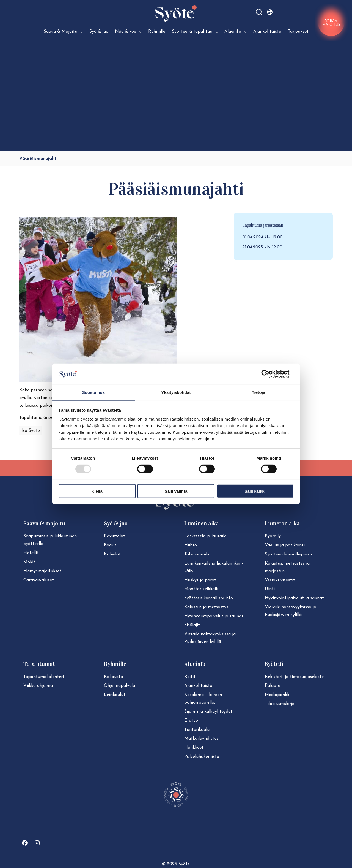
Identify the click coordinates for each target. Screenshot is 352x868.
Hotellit (31, 553)
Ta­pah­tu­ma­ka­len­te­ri (44, 677)
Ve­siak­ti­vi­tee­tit (280, 580)
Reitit (190, 677)
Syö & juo (99, 32)
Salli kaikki (255, 491)
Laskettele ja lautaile (205, 536)
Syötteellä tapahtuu (192, 32)
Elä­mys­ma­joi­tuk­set (42, 571)
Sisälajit (192, 625)
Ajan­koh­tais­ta (198, 686)
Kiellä (97, 491)
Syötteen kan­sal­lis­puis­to (209, 598)
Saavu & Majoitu (61, 32)
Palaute (273, 686)
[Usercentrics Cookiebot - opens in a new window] (270, 374)
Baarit (110, 545)
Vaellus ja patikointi (285, 545)
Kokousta (113, 677)
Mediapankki (278, 695)
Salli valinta (176, 491)
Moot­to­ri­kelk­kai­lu (202, 589)
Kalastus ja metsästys (206, 607)
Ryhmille (157, 32)
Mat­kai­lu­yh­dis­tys (201, 739)
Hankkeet (194, 748)
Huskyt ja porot (200, 580)
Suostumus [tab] (94, 392)
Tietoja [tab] (259, 392)
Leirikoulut (115, 695)
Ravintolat (115, 536)
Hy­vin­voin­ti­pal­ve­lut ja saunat (214, 616)
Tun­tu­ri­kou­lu (197, 730)
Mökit (29, 562)
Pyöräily (273, 536)
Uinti (270, 589)
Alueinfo (233, 32)
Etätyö (191, 721)
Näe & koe (126, 32)
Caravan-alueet (39, 580)
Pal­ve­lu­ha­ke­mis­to (202, 757)
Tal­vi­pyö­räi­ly (197, 554)
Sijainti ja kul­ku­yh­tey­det (208, 712)
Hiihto (191, 545)
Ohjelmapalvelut (120, 686)
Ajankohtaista (267, 32)
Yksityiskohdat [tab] (176, 392)
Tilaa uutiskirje (280, 704)
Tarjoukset (298, 32)
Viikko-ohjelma (38, 686)
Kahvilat (112, 554)
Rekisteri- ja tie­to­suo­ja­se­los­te (294, 677)
